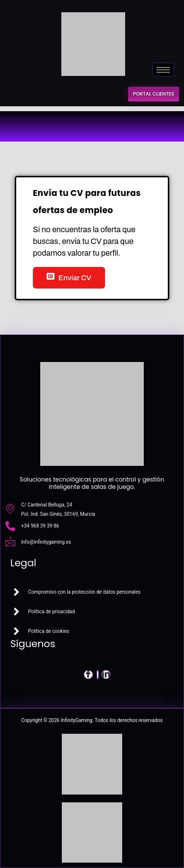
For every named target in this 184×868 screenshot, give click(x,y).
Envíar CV (69, 277)
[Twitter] (98, 675)
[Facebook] (88, 675)
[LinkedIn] (106, 675)
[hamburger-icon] (163, 70)
